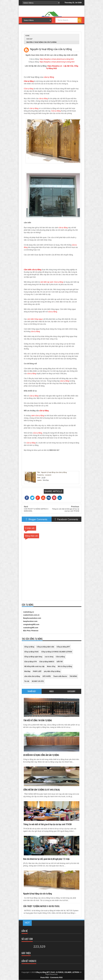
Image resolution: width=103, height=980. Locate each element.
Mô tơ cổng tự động (65, 666)
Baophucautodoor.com (32, 618)
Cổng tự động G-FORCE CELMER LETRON (57, 652)
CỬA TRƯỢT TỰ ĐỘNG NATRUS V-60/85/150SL (41, 906)
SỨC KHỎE (47, 676)
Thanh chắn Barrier (60, 676)
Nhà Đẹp (30, 39)
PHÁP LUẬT (37, 671)
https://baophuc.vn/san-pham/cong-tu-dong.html (57, 62)
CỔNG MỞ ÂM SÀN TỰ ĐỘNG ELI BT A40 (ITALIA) (41, 790)
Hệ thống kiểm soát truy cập (34, 666)
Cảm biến (28, 270)
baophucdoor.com (30, 621)
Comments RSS (56, 978)
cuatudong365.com (31, 628)
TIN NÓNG (73, 676)
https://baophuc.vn (55, 66)
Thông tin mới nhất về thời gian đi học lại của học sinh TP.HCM (47, 824)
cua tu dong (49, 657)
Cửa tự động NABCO (47, 662)
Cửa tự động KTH (31, 662)
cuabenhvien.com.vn (31, 615)
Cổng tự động (29, 647)
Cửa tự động (29, 81)
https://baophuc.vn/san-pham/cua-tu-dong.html (57, 59)
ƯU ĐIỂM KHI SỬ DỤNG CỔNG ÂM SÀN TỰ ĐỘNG (41, 755)
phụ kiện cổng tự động (52, 671)
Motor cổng (51, 666)
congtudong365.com (31, 624)
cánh (33, 416)
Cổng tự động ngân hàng (33, 657)
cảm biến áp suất (47, 282)
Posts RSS (45, 978)
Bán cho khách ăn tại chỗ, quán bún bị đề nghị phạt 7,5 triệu (46, 859)
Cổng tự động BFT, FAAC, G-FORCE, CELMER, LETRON (57, 972)
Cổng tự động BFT (63, 647)
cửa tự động (49, 77)
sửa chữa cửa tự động (32, 676)
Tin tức (27, 681)
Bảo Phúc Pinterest (31, 631)
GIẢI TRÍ (60, 662)
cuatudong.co (29, 612)
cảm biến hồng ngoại (35, 319)
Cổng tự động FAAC (32, 652)
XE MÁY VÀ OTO (38, 681)
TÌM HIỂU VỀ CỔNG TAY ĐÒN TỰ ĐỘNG (38, 720)
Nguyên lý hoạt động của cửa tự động (38, 893)
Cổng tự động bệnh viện (45, 647)
